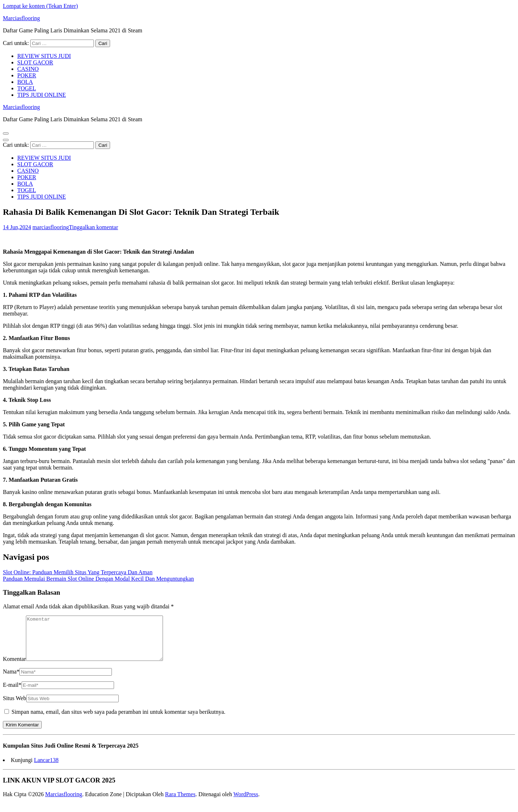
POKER (27, 75)
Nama (11, 680)
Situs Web (15, 707)
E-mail (12, 693)
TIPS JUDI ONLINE (42, 95)
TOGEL (27, 88)
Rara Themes (180, 803)
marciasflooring (51, 227)
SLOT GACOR (35, 62)
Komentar (14, 668)
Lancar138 (46, 769)
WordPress (246, 803)
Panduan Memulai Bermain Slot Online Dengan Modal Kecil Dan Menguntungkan (98, 579)
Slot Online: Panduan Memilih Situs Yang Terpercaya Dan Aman (78, 572)
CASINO (28, 69)
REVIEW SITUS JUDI (44, 56)
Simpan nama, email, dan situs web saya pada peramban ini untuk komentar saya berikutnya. (119, 720)
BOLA (25, 82)
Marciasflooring (21, 18)
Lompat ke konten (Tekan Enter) (40, 6)
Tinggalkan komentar (94, 227)
